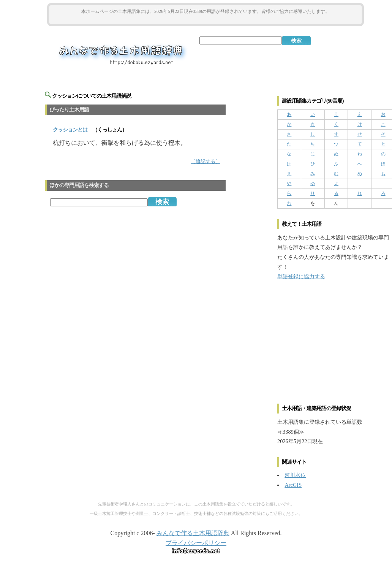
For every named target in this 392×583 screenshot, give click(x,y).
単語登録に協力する (301, 276)
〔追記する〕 (205, 162)
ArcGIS (293, 485)
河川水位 (295, 475)
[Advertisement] (205, 20)
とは (70, 130)
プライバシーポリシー (196, 543)
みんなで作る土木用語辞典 (193, 533)
